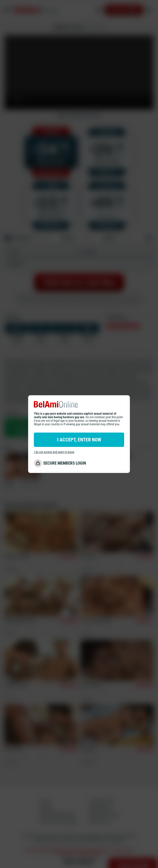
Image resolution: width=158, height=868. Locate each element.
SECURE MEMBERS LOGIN (65, 463)
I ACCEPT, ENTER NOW (79, 440)
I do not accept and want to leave (54, 452)
